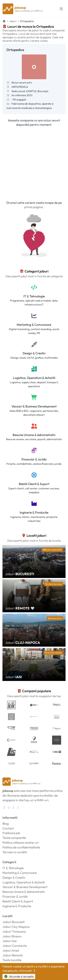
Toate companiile (14, 838)
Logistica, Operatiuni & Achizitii (34, 378)
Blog (6, 824)
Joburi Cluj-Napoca (16, 927)
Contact (8, 828)
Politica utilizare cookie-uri (21, 843)
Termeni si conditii (15, 852)
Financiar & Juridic (34, 459)
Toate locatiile (12, 960)
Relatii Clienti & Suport (34, 484)
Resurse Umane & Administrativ (34, 435)
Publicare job (11, 833)
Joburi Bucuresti (14, 922)
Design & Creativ (34, 353)
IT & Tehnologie (34, 296)
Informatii (27, 971)
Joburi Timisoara (14, 931)
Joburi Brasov (12, 936)
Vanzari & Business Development (34, 406)
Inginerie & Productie (34, 512)
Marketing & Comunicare (34, 325)
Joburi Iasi (10, 941)
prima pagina (34, 207)
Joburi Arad (11, 950)
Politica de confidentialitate (21, 847)
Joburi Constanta (15, 946)
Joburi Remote (13, 955)
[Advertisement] (34, 164)
